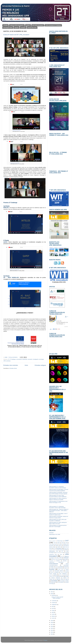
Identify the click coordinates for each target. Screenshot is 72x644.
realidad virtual (52, 576)
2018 (52, 622)
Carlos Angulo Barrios (53, 544)
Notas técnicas (60, 550)
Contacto (23, 28)
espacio (66, 568)
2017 (52, 624)
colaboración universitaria (56, 562)
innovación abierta (59, 571)
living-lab (57, 572)
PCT (62, 551)
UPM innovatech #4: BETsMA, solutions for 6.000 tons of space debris (59, 517)
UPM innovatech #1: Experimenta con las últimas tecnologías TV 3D (58, 502)
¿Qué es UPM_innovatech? (17, 25)
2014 (52, 630)
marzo (53, 614)
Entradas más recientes (11, 365)
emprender (25, 359)
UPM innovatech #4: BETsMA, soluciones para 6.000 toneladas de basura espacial (58, 493)
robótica (58, 576)
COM (63, 543)
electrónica (66, 567)
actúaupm (51, 533)
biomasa (58, 561)
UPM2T (28, 25)
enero (53, 618)
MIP (54, 548)
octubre (54, 603)
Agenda (16, 28)
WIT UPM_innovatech (38, 25)
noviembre (54, 601)
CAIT (67, 541)
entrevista (60, 568)
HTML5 (57, 546)
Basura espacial (52, 541)
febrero (54, 616)
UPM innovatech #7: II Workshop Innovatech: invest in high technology (57, 507)
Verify (62, 556)
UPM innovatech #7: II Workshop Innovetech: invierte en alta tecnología (58, 487)
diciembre (54, 595)
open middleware (63, 574)
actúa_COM (59, 558)
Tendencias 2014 (53, 555)
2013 (52, 632)
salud (62, 576)
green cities (61, 569)
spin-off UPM (60, 579)
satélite (67, 576)
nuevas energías (53, 574)
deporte (57, 567)
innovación (30, 359)
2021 (52, 592)
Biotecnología (60, 541)
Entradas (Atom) (13, 368)
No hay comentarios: (13, 357)
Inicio (26, 365)
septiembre (55, 605)
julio (53, 606)
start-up (67, 579)
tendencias (53, 582)
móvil (66, 572)
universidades (61, 582)
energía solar (53, 568)
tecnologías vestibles (64, 581)
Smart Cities (58, 553)
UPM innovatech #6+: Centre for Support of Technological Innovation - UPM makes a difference (59, 511)
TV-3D (66, 553)
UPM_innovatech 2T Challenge (53, 25)
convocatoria (19, 359)
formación (52, 569)
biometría (65, 561)
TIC (62, 553)
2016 (52, 626)
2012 (52, 634)
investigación (36, 359)
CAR (54, 543)
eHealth (61, 567)
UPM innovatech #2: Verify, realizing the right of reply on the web (58, 523)
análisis (61, 559)
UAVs (61, 555)
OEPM (66, 550)
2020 (52, 594)
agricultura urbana (55, 559)
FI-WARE (60, 544)
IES (61, 546)
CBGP (58, 543)
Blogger (46, 640)
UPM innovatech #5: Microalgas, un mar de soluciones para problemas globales (59, 490)
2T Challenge (13, 359)
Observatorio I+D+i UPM (55, 534)
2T (9, 359)
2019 (52, 621)
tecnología (41, 359)
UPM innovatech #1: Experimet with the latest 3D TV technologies (58, 526)
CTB (66, 543)
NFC (55, 550)
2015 (52, 628)
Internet (59, 547)
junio (53, 608)
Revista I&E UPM (32, 28)
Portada (6, 25)
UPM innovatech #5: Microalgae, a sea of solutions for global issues (58, 514)
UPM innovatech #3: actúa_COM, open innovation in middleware (58, 520)
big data (66, 559)
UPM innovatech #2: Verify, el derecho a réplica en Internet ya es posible (58, 499)
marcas (62, 572)
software (65, 578)
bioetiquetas (51, 561)
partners (51, 575)
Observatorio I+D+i (54, 551)
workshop (8, 361)
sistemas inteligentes (56, 578)
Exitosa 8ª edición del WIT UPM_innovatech (16, 35)
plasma (60, 575)
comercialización (54, 564)
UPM (5, 361)
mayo (53, 610)
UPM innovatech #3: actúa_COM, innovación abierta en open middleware (58, 496)
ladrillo (52, 572)
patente (55, 575)
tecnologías (54, 581)
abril (53, 612)
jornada (67, 571)
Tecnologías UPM (8, 28)
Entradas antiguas (40, 365)
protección (65, 575)
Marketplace (59, 548)
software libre (52, 579)
